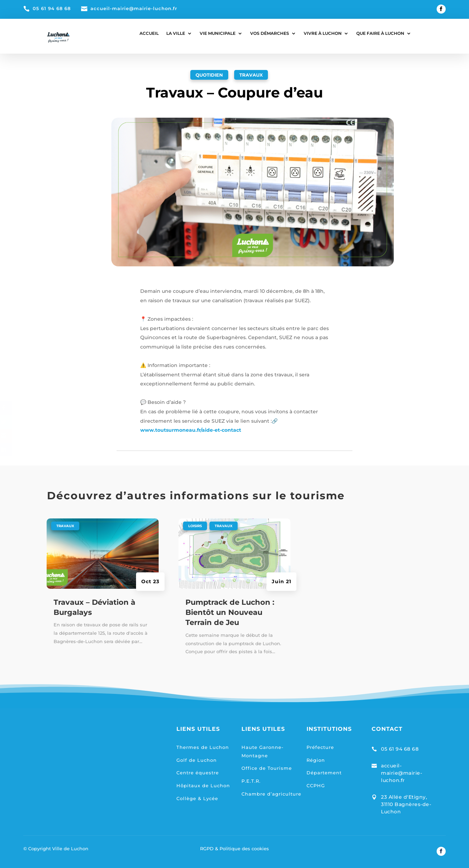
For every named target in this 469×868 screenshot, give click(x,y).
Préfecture (320, 747)
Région (316, 760)
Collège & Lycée (197, 798)
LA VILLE (176, 33)
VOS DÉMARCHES (270, 33)
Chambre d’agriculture (271, 794)
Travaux (251, 75)
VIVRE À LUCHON (323, 33)
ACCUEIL (149, 33)
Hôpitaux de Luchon (203, 785)
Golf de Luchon (197, 760)
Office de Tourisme (267, 768)
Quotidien (209, 75)
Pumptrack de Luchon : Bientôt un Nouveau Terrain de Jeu (230, 612)
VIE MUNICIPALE (218, 33)
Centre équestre (198, 773)
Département (324, 773)
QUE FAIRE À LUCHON (380, 33)
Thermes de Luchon (203, 747)
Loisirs (195, 526)
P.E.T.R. (251, 781)
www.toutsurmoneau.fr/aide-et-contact (191, 430)
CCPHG (316, 785)
